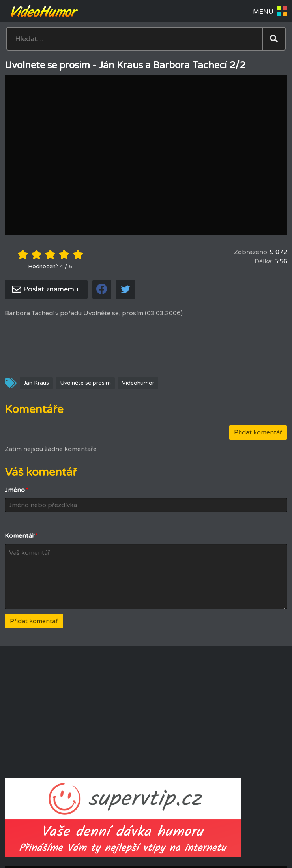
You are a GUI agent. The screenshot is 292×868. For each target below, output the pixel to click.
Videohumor (138, 383)
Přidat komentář (258, 432)
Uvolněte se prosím (85, 383)
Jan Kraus (36, 383)
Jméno (17, 490)
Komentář (21, 536)
